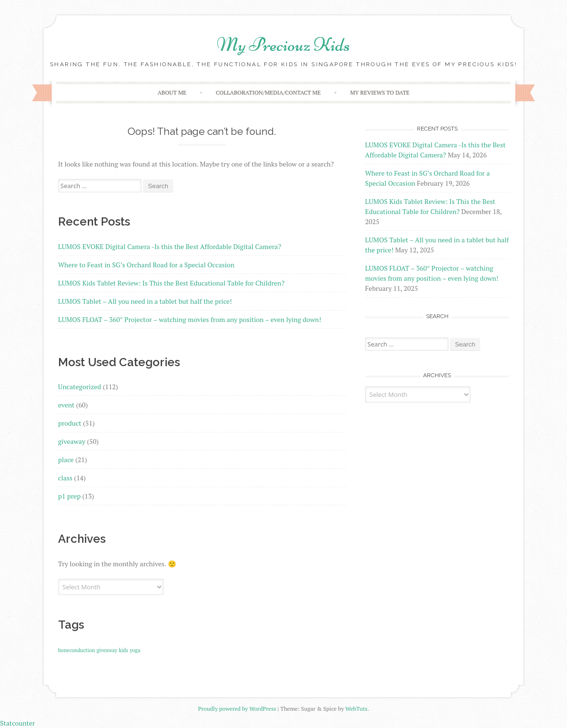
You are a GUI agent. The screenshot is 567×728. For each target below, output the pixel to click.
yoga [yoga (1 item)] (135, 650)
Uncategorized (80, 387)
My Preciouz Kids (283, 45)
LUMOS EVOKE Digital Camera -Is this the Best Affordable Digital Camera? (170, 246)
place (66, 459)
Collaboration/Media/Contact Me (268, 92)
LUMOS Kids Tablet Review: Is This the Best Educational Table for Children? (171, 283)
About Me (172, 92)
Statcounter (18, 723)
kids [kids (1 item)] (124, 650)
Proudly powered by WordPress (237, 709)
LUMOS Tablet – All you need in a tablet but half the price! (145, 301)
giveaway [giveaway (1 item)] (107, 650)
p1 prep (69, 496)
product (70, 423)
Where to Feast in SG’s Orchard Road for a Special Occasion (146, 265)
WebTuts (356, 709)
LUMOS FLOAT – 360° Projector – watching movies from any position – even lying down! (190, 319)
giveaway (72, 441)
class (65, 478)
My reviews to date (380, 92)
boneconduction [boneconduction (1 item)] (77, 650)
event (66, 405)
